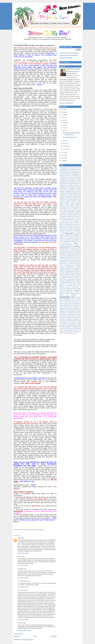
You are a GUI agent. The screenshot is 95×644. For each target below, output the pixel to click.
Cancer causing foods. (64, 207)
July (64, 125)
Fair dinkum (71, 229)
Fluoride (68, 234)
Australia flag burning (64, 183)
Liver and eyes (78, 264)
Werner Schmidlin (74, 69)
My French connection (75, 276)
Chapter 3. (79, 212)
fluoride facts (76, 234)
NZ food (73, 281)
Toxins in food (67, 316)
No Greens (75, 278)
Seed (65, 302)
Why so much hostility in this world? (70, 330)
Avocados (70, 194)
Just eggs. (73, 259)
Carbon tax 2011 (71, 210)
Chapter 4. (64, 213)
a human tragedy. (71, 169)
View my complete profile (66, 103)
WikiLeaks (62, 332)
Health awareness (75, 249)
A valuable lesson (73, 172)
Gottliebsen (76, 243)
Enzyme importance (69, 226)
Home (35, 636)
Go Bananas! (66, 243)
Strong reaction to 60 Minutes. (72, 307)
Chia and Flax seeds (72, 213)
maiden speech (70, 267)
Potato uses (69, 292)
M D (62, 265)
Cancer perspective (75, 207)
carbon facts (62, 210)
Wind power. (69, 332)
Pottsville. (62, 293)
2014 (63, 118)
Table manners (76, 308)
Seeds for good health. (74, 302)
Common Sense (71, 218)
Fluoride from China (64, 235)
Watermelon (69, 325)
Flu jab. (72, 232)
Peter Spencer (75, 287)
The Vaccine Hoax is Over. (70, 137)
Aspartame (79, 179)
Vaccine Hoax (77, 319)
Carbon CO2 (76, 209)
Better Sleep (69, 198)
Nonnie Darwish (71, 279)
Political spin (77, 290)
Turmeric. (63, 317)
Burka (73, 202)
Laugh (71, 262)
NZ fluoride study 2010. (65, 281)
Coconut (79, 215)
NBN (70, 278)
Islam (61, 256)
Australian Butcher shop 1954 (73, 191)
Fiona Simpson (78, 230)
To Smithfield (71, 314)
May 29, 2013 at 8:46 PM (23, 553)
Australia (73, 180)
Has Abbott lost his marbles (75, 248)
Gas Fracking (68, 238)
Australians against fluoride (65, 193)
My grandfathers (63, 278)
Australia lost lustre (75, 183)
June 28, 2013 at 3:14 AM (23, 620)
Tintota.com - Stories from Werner (69, 55)
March (65, 143)
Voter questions (72, 322)
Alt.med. (69, 177)
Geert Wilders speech (64, 240)
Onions (78, 281)
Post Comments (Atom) (27, 640)
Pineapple (62, 289)
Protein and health (70, 293)
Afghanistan (76, 174)
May (64, 130)
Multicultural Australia (70, 271)
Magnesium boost (70, 265)
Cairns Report (70, 205)
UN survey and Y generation (73, 317)
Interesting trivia (76, 254)
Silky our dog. (68, 303)
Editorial (69, 224)
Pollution (62, 292)
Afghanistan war (63, 176)
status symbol (74, 305)
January (65, 149)
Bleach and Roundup (73, 199)
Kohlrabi (75, 260)
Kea (79, 259)
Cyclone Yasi (78, 219)
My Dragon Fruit (65, 276)
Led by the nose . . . (64, 264)
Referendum (62, 300)
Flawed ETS (64, 232)
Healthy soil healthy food (65, 251)
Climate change (72, 215)
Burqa (67, 204)
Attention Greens (65, 180)
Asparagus (72, 179)
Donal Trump (63, 224)
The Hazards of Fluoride (73, 310)
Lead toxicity (77, 262)
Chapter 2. (72, 212)
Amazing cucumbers (77, 177)
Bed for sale (64, 196)
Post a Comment (18, 634)
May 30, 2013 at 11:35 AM (23, 587)
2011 (63, 155)
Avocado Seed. (63, 194)
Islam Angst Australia (69, 256)
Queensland (65, 297)
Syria (70, 308)
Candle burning (63, 209)
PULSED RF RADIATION (68, 295)
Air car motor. (71, 176)
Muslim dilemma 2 (70, 273)
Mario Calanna (68, 268)
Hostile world (62, 254)
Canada (77, 205)
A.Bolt (80, 172)
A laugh (78, 169)
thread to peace (63, 314)
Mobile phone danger (66, 270)
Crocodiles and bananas (68, 219)
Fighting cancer (70, 230)
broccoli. (67, 202)
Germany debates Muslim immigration (68, 242)
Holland (78, 253)
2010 (63, 158)
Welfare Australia (77, 325)
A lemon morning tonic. (65, 171)
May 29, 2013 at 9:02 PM (23, 565)
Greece (77, 245)
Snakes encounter (77, 303)
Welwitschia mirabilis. (66, 327)
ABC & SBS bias (40, 530)
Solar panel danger (65, 305)
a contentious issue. (64, 168)
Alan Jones (79, 176)
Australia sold (63, 185)
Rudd (68, 300)
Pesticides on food (64, 287)
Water (66, 324)
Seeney (61, 303)
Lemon (71, 264)
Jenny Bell (69, 257)
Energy (61, 226)
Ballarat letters (78, 194)
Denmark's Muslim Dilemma (66, 223)
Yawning (66, 333)
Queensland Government (69, 299)
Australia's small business (68, 190)
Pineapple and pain (70, 289)
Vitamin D (62, 321)
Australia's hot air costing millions (67, 187)
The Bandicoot (63, 310)
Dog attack (77, 223)
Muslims (78, 273)
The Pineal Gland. (71, 311)
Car (70, 209)
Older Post (54, 636)
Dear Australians (75, 221)
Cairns (77, 204)
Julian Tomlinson (65, 259)
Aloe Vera (63, 177)
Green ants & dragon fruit (65, 246)
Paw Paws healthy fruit (73, 285)
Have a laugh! (65, 249)
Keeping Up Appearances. (65, 260)
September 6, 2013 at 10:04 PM (24, 630)
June (64, 128)
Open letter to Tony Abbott (65, 282)
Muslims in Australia (77, 274)
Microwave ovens (77, 268)
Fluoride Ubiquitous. (75, 235)
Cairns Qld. (62, 205)
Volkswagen (64, 322)
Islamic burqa (63, 257)
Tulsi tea (74, 316)
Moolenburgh (76, 270)
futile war (72, 237)
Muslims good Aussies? (65, 274)
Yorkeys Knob (72, 333)
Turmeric (79, 316)
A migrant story (75, 171)
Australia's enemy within (74, 185)
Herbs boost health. (77, 251)
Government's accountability (66, 245)
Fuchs (66, 237)
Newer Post (17, 636)
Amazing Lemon (65, 179)
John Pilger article (77, 257)
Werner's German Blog (66, 58)
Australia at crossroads (74, 182)
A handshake (62, 169)
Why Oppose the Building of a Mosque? (72, 328)
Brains (19, 538)
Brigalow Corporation (71, 201)
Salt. (73, 300)
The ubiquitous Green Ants (74, 313)
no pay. (64, 279)
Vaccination (62, 319)
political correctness (67, 290)
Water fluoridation (73, 324)
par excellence (71, 284)
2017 (63, 109)
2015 (63, 115)
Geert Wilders (76, 238)
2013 (63, 120)
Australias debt (76, 193)
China (66, 215)
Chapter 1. (66, 212)
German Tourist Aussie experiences (69, 53)
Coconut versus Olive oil (67, 216)
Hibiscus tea (64, 253)
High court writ (71, 253)
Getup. (80, 242)
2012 (63, 153)
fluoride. (61, 237)
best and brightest (72, 196)
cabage (72, 204)
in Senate (69, 254)
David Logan (65, 221)
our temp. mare (76, 282)
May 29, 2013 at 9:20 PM (23, 578)
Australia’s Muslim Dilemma (75, 188)
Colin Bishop (62, 218)
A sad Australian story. (75, 168)
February (66, 146)
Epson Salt (70, 227)
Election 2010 (76, 224)
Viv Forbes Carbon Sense (71, 321)
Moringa (61, 271)
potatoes (77, 292)
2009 (63, 161)
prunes (78, 293)
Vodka (80, 321)
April (64, 141)
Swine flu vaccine (63, 308)
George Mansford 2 (75, 240)
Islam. (78, 256)
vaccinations (69, 319)
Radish (78, 299)
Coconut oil (77, 216)
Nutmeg (78, 279)
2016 (63, 112)
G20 (76, 237)
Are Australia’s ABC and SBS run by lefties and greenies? (34, 45)
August (65, 122)
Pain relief (62, 284)
